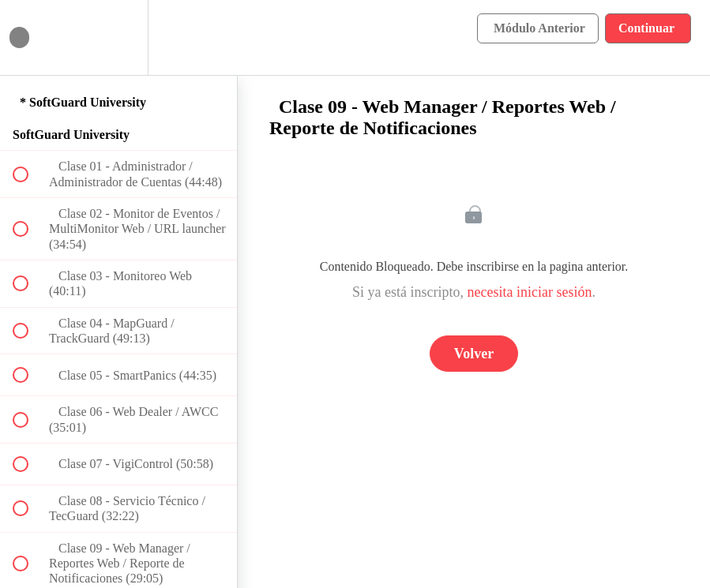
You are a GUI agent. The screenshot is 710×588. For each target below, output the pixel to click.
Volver (474, 354)
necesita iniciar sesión (530, 292)
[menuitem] (118, 37)
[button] (29, 37)
